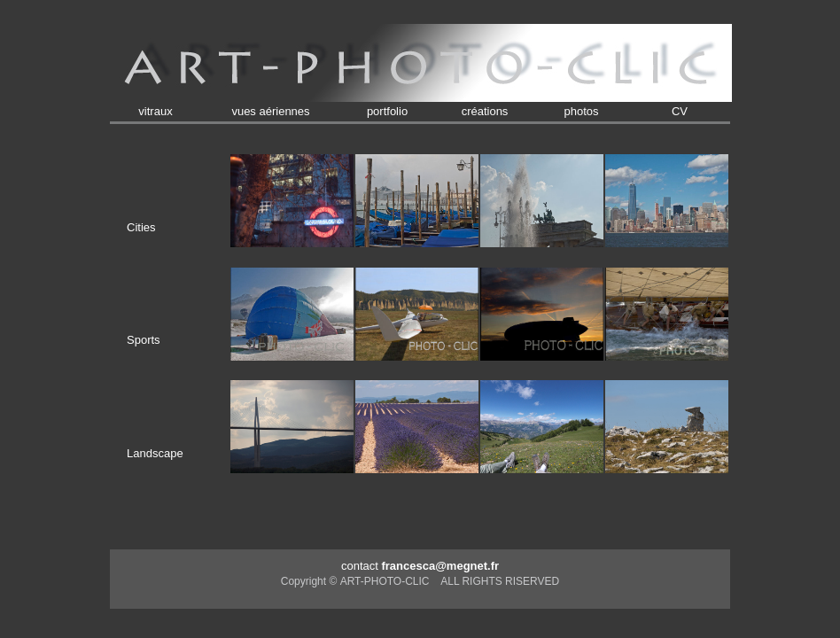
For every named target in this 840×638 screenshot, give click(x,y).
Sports (144, 340)
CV (680, 111)
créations (485, 111)
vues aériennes (270, 111)
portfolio (387, 111)
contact (420, 566)
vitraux (155, 111)
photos (581, 111)
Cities (141, 227)
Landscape (155, 453)
